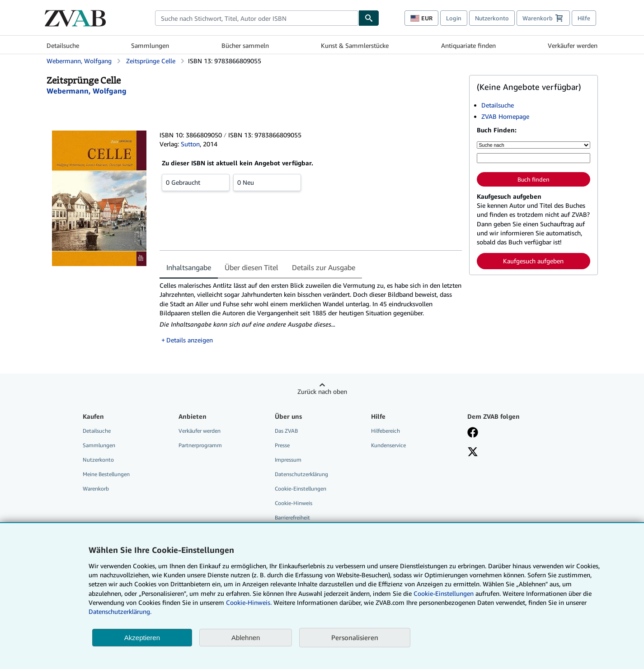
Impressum (288, 460)
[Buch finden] (369, 18)
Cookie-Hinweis (294, 503)
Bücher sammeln (245, 45)
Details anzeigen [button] (190, 340)
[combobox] (257, 18)
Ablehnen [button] (246, 638)
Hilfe (584, 18)
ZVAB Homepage (505, 116)
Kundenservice (388, 445)
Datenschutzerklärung (301, 474)
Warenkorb (96, 489)
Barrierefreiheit (292, 517)
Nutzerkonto (492, 18)
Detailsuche (63, 45)
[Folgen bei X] (473, 453)
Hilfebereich (385, 431)
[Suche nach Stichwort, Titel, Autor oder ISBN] (534, 158)
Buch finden (534, 179)
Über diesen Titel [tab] (251, 267)
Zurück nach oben (322, 391)
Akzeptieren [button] (142, 638)
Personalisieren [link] (355, 637)
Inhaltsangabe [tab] (189, 267)
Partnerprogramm (200, 445)
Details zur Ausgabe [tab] (324, 267)
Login (454, 18)
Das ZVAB (286, 431)
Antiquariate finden (468, 45)
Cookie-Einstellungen (444, 593)
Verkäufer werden (573, 45)
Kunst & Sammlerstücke (355, 45)
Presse (282, 445)
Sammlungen (150, 45)
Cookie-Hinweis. (249, 602)
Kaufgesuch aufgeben (533, 261)
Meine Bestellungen (106, 474)
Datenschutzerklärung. (120, 611)
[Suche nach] (534, 145)
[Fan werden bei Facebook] (473, 433)
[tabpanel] (311, 313)
